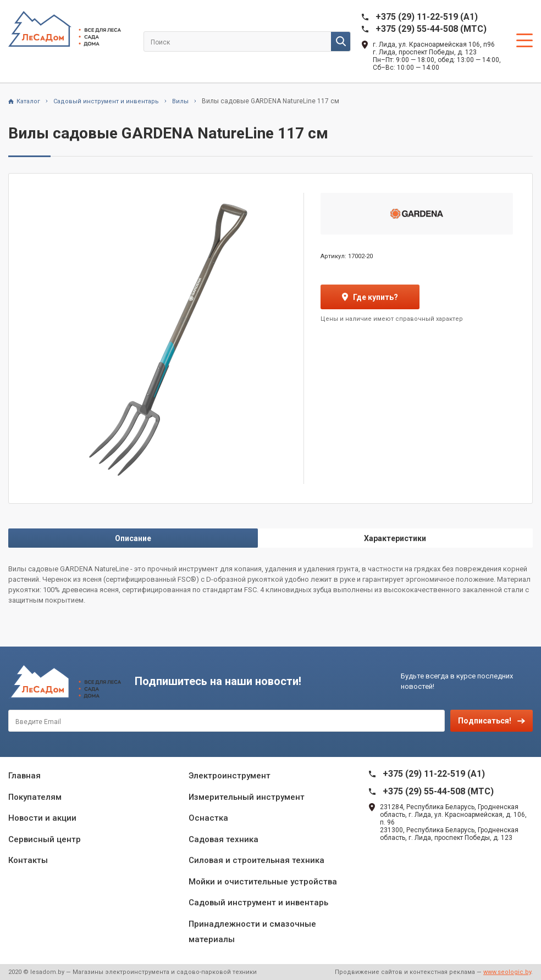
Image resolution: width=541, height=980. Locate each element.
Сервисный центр (45, 839)
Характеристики (395, 538)
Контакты (28, 860)
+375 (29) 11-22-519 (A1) (427, 17)
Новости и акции (42, 818)
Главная (24, 776)
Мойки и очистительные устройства (263, 882)
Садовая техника (223, 839)
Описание (133, 538)
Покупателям (35, 797)
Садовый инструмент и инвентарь (258, 903)
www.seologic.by (507, 972)
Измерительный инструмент (247, 797)
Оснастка (208, 818)
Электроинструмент (230, 776)
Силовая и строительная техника (256, 860)
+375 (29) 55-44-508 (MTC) (431, 29)
